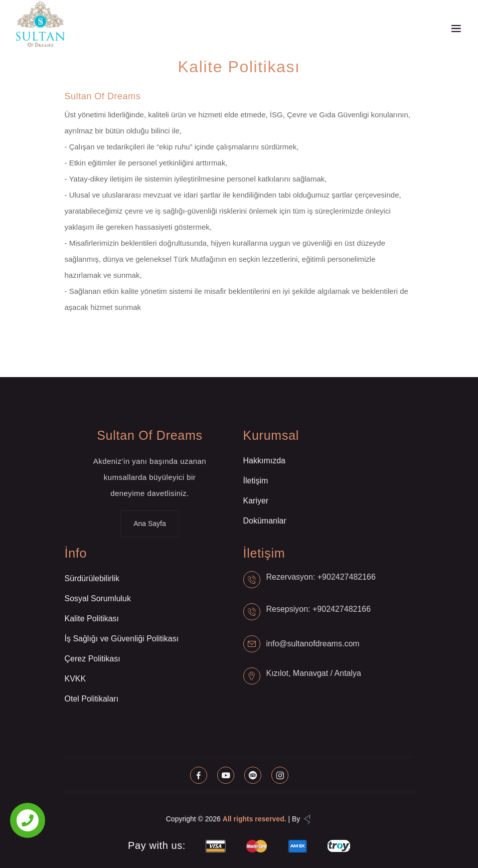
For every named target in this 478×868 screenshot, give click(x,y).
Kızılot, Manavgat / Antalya (314, 673)
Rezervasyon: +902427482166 (321, 577)
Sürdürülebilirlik (92, 578)
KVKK (75, 679)
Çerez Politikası (93, 659)
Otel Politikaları (92, 699)
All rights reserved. (255, 819)
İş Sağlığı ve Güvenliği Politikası (122, 639)
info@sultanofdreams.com (313, 644)
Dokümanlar (265, 521)
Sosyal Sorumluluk (98, 598)
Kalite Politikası (92, 619)
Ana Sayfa (150, 524)
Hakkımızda (264, 461)
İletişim (256, 481)
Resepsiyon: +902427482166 (319, 609)
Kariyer (256, 501)
